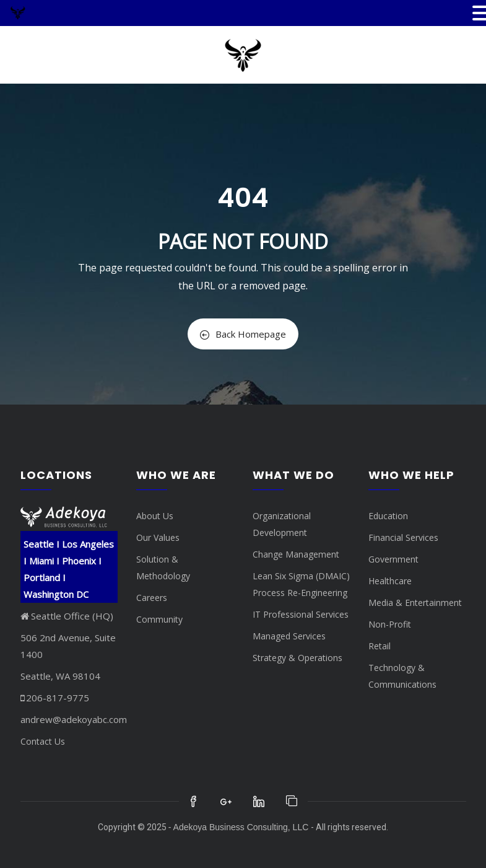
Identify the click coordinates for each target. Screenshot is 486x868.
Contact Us (43, 741)
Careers (152, 598)
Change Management (296, 554)
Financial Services (403, 537)
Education (388, 516)
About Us (155, 516)
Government (393, 559)
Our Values (158, 537)
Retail (380, 646)
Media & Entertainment (415, 603)
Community (159, 619)
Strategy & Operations (297, 658)
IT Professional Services (301, 614)
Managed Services (289, 636)
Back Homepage (243, 334)
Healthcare (390, 581)
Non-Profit (390, 624)
